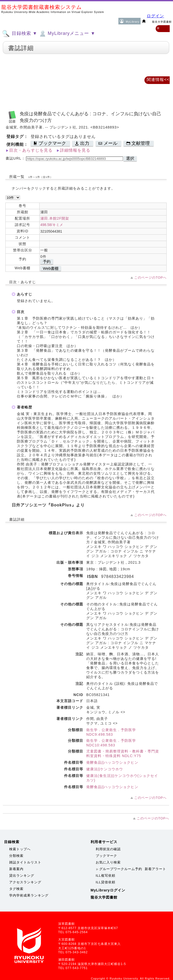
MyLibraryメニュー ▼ (67, 34)
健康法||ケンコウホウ (105, 769)
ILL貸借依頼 (106, 882)
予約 (47, 261)
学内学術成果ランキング (29, 895)
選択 (130, 158)
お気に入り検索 (108, 862)
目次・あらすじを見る (31, 150)
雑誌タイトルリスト (25, 862)
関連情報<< (158, 80)
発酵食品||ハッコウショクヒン (112, 762)
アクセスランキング (25, 882)
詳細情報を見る (75, 150)
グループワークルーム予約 (121, 869)
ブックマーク (106, 856)
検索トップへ (20, 849)
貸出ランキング (22, 876)
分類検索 (16, 856)
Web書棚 (51, 268)
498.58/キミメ (52, 225)
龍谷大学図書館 (104, 897)
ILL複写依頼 (106, 876)
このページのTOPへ (150, 278)
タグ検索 (16, 889)
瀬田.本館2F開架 (55, 218)
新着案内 (16, 869)
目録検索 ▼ (20, 34)
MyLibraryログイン (108, 890)
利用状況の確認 (108, 849)
